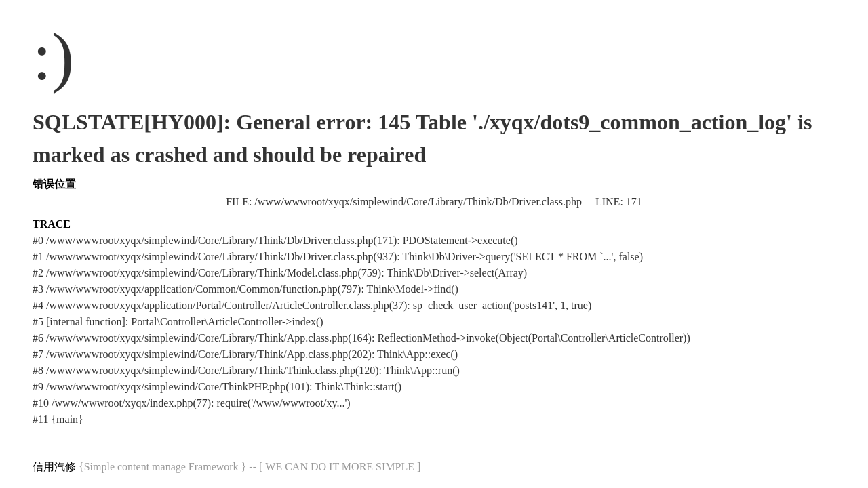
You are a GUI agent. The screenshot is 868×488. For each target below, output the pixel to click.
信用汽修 (54, 467)
